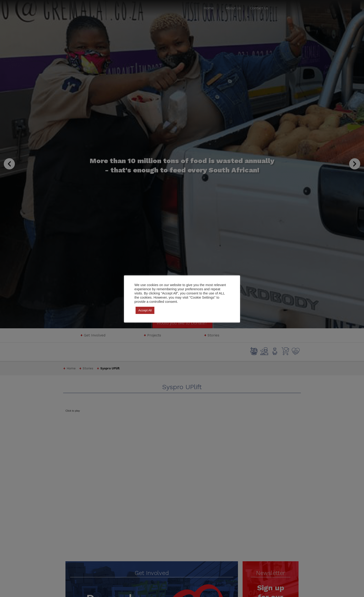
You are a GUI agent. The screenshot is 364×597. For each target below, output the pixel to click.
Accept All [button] (145, 310)
